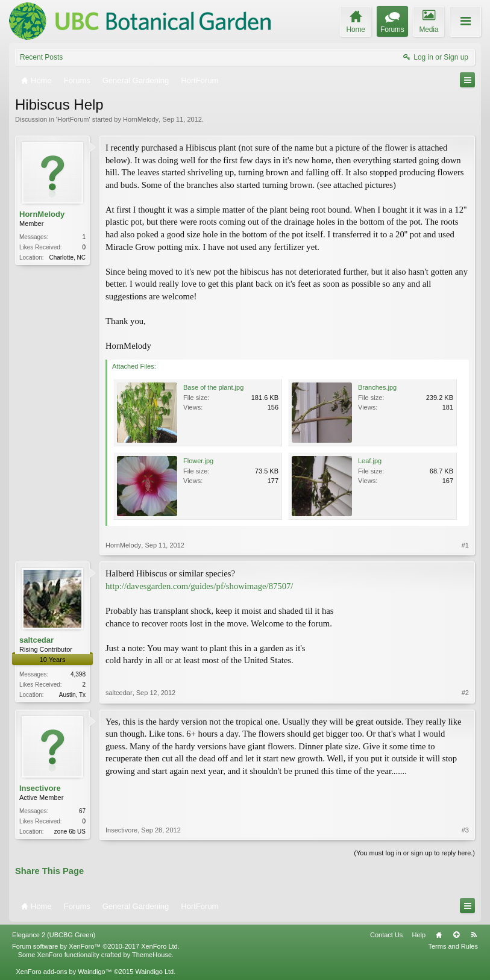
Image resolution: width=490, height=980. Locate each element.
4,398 (78, 674)
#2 (465, 693)
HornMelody (141, 119)
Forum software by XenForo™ (96, 946)
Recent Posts (41, 57)
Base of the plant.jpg (213, 387)
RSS (474, 935)
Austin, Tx (72, 695)
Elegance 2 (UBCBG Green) (54, 935)
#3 (465, 830)
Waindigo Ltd (154, 972)
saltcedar (36, 640)
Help (419, 935)
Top (456, 935)
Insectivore (40, 788)
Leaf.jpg (370, 461)
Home (439, 935)
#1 (465, 545)
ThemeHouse (152, 955)
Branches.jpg (377, 387)
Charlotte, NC (67, 257)
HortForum (73, 119)
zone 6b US (70, 832)
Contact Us (386, 935)
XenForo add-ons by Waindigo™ (64, 972)
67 (82, 811)
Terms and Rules (453, 946)
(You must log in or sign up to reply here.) (414, 853)
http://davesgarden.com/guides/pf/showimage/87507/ (199, 586)
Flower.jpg (198, 461)
